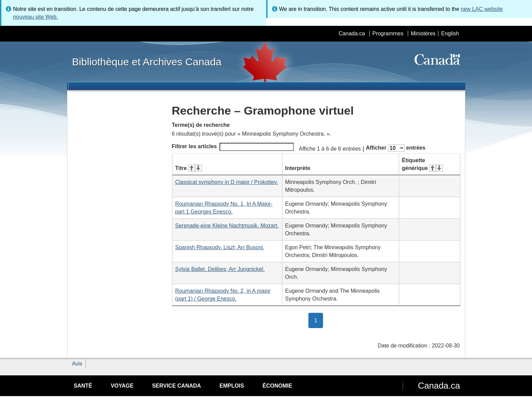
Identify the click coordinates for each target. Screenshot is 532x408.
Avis (77, 364)
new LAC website (482, 9)
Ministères (423, 33)
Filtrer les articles (233, 147)
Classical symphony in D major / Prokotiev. (227, 182)
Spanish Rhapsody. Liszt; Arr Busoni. (220, 247)
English (450, 33)
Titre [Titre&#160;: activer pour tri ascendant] (189, 168)
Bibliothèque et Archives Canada (147, 62)
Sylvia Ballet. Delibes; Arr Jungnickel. (220, 269)
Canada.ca (352, 33)
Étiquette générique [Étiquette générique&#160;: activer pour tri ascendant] (422, 164)
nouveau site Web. (35, 17)
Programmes (388, 33)
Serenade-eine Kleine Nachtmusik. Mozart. (227, 226)
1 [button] (319, 320)
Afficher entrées (396, 148)
